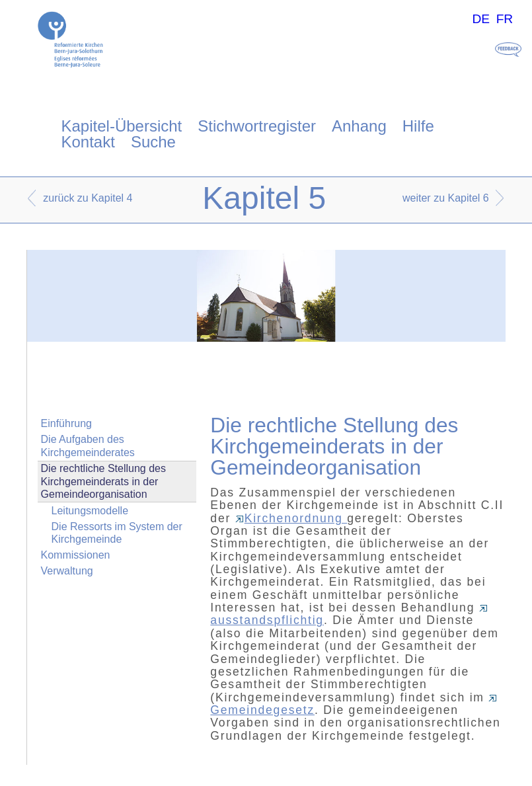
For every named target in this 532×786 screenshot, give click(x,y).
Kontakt (88, 142)
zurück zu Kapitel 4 (88, 198)
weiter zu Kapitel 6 (446, 198)
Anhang (359, 126)
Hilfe (418, 126)
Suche (153, 142)
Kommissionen (76, 555)
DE (481, 19)
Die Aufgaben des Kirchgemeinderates (88, 446)
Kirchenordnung (291, 518)
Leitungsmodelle (90, 511)
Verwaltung (67, 571)
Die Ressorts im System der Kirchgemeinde (117, 533)
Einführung (66, 423)
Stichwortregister (257, 126)
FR (505, 19)
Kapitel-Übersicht (122, 126)
